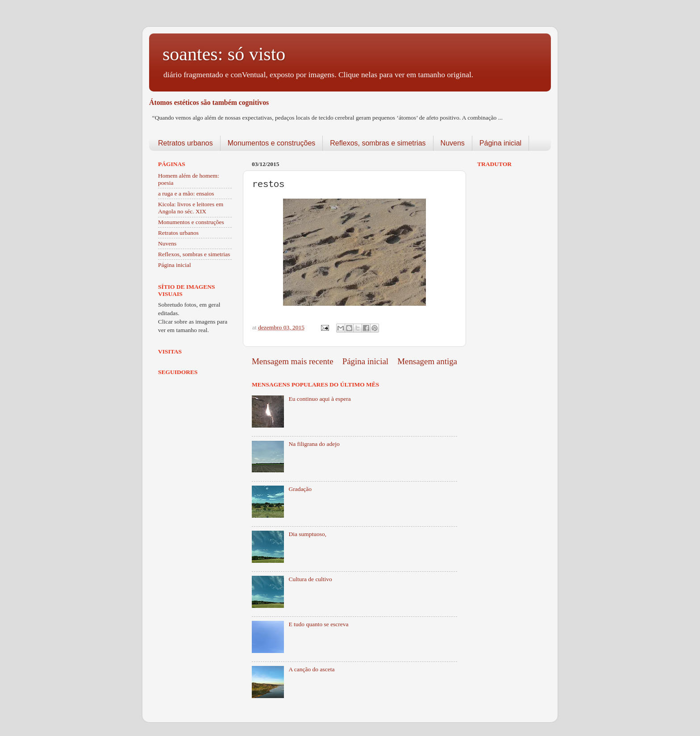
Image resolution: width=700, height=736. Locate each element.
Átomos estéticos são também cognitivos (209, 102)
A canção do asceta (311, 669)
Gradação (300, 489)
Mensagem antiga (427, 361)
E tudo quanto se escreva (318, 624)
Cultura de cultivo (310, 579)
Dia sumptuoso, (307, 534)
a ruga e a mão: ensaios (186, 193)
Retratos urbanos (185, 143)
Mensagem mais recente (293, 361)
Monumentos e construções (272, 143)
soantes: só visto (224, 54)
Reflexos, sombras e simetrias (378, 143)
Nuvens (453, 143)
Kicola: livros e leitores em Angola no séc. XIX (191, 208)
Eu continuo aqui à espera (319, 399)
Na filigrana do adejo (314, 444)
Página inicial (500, 143)
